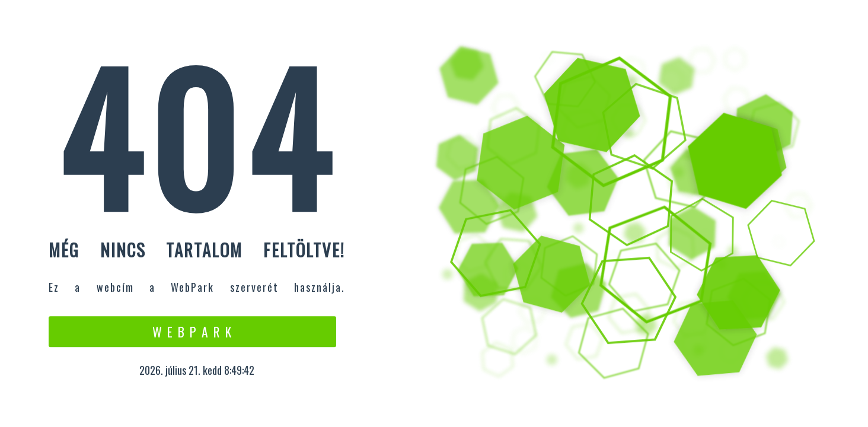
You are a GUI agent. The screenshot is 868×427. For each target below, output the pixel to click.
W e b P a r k (192, 332)
